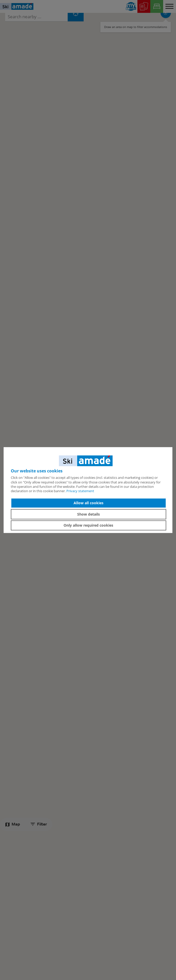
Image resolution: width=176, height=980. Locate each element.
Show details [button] (89, 514)
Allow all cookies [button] (89, 503)
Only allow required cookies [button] (88, 525)
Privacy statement (80, 491)
